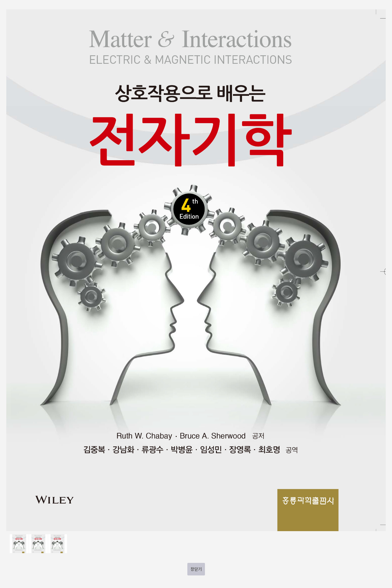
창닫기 (196, 569)
